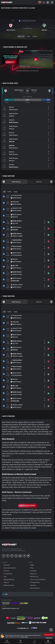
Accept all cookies (49, 635)
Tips (5, 577)
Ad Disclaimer (35, 588)
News (32, 565)
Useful (34, 641)
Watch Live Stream (28, 506)
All (4, 192)
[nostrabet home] (9, 545)
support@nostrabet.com (11, 608)
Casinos (6, 571)
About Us (33, 574)
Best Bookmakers (10, 568)
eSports (6, 582)
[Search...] (44, 2)
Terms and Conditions (38, 579)
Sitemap (33, 585)
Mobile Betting (9, 579)
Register (10, 62)
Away (15, 192)
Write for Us (34, 577)
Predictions (7, 641)
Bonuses (7, 565)
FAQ (32, 568)
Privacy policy (35, 582)
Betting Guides (9, 585)
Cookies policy (24, 637)
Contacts (33, 571)
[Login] (48, 2)
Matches (21, 641)
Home (9, 192)
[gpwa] (21, 618)
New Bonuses (48, 641)
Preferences (49, 638)
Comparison (8, 574)
